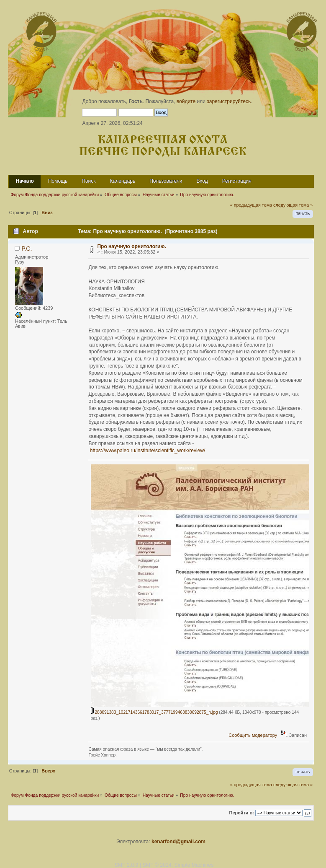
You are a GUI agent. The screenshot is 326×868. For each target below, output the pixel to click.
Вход (202, 181)
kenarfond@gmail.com (178, 842)
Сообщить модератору (253, 735)
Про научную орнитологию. (131, 246)
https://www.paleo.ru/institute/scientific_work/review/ (148, 451)
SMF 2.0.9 (127, 865)
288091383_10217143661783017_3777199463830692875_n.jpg (154, 712)
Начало (24, 181)
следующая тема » (293, 205)
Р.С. (27, 249)
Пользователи (166, 181)
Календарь (123, 181)
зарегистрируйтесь (229, 101)
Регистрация (237, 181)
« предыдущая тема (251, 205)
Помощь (58, 181)
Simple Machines (194, 865)
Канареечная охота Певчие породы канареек (163, 146)
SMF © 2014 (157, 865)
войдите (186, 101)
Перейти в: (242, 813)
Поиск (89, 181)
